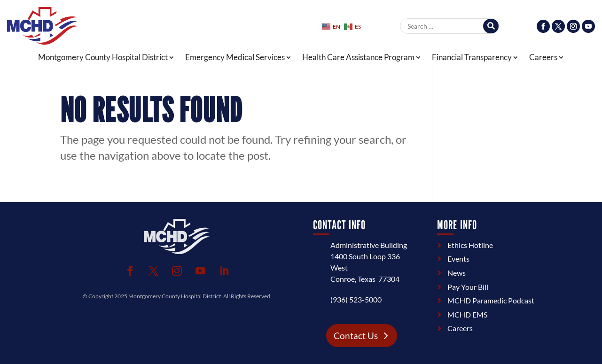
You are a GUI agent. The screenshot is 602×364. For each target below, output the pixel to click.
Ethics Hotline (470, 245)
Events (458, 259)
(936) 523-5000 (356, 299)
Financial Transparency (472, 58)
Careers (543, 58)
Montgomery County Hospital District (103, 58)
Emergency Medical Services (235, 58)
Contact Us (356, 336)
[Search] (491, 26)
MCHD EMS (467, 314)
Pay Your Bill (468, 287)
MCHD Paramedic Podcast (491, 300)
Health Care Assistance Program (358, 58)
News (457, 273)
